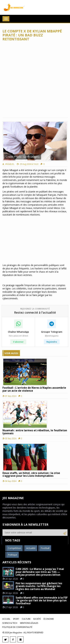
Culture (26, 619)
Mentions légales (29, 623)
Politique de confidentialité (17, 627)
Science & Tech (10, 623)
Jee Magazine (13, 7)
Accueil (6, 619)
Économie (49, 619)
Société (37, 619)
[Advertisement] (35, 79)
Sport (16, 619)
